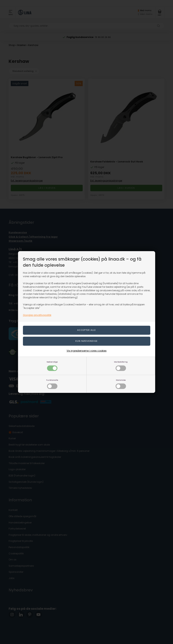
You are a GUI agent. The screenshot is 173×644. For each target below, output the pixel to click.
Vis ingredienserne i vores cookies (87, 351)
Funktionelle (52, 384)
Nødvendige (52, 366)
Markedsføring (121, 366)
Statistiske (121, 384)
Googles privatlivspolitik (37, 315)
